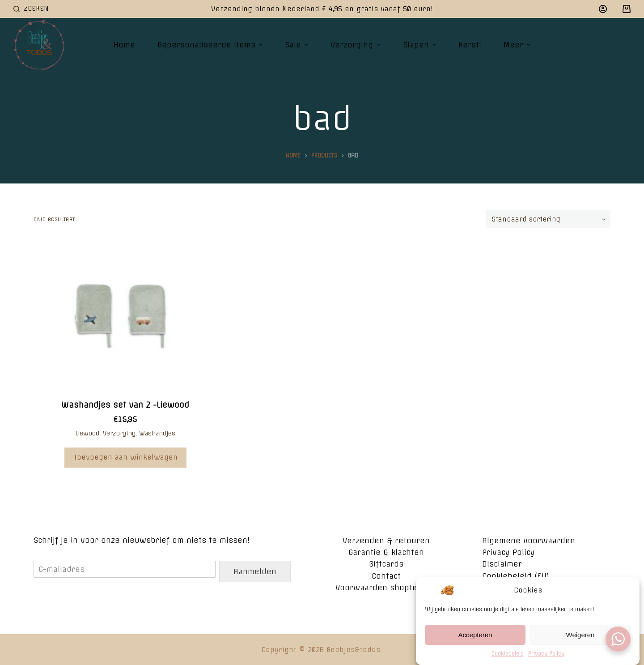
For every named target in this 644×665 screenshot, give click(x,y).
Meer (518, 45)
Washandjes (157, 433)
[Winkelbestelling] (548, 219)
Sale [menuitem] (298, 45)
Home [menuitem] (124, 45)
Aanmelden (255, 571)
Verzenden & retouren (386, 541)
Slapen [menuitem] (421, 45)
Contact (386, 576)
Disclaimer (502, 564)
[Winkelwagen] (627, 9)
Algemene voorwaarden (529, 541)
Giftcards (386, 564)
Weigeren (580, 638)
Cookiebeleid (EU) (516, 576)
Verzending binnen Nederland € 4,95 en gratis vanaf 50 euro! (322, 9)
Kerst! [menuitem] (470, 45)
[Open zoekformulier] (31, 9)
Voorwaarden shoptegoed (386, 588)
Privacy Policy (546, 657)
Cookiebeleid (508, 657)
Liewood (87, 433)
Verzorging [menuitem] (356, 45)
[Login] (603, 9)
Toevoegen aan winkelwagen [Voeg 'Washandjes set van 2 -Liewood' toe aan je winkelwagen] (125, 457)
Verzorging (119, 433)
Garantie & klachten (386, 552)
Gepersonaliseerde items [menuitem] (211, 45)
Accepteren (475, 638)
